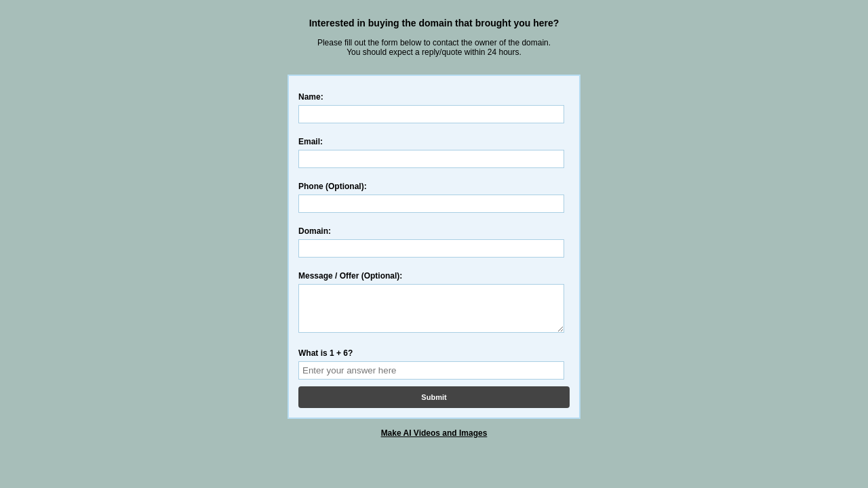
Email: (311, 142)
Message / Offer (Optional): (350, 276)
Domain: (315, 231)
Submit (434, 405)
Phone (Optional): (333, 186)
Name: (311, 97)
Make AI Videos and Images (434, 441)
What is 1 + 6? (325, 361)
